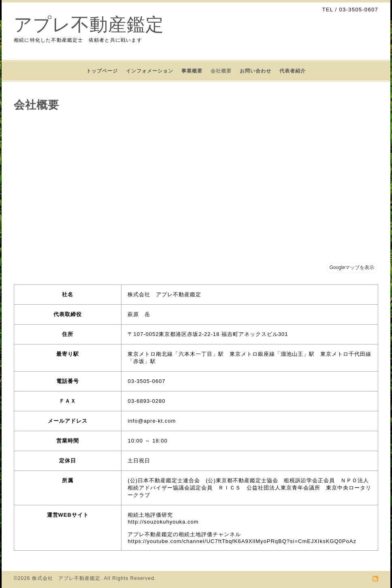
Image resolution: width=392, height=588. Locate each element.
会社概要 (221, 71)
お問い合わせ (256, 71)
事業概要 (192, 71)
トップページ (102, 71)
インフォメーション (150, 71)
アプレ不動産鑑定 (89, 25)
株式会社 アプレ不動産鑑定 (66, 578)
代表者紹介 (293, 71)
